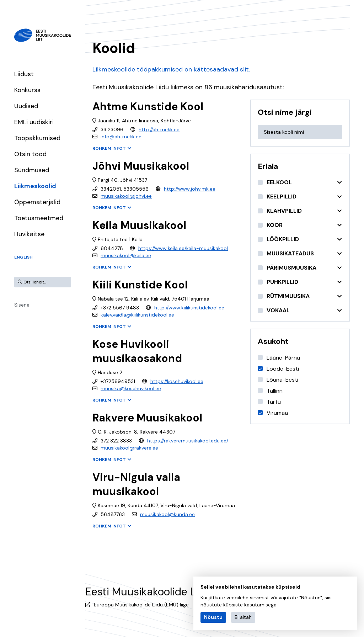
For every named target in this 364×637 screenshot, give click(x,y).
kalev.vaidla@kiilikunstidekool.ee (137, 315)
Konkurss (27, 90)
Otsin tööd (30, 154)
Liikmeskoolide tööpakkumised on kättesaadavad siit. (171, 69)
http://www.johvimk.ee (190, 189)
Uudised (26, 106)
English (23, 257)
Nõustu (213, 617)
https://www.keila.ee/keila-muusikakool (183, 248)
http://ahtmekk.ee (159, 129)
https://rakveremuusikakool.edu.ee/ (188, 441)
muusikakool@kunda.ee (167, 514)
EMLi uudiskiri (34, 122)
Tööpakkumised (37, 138)
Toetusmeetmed (39, 218)
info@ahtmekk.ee (121, 137)
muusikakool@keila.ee (126, 255)
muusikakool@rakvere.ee (129, 448)
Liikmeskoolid (35, 186)
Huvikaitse (29, 234)
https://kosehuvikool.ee (177, 381)
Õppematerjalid (37, 202)
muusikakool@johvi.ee (126, 196)
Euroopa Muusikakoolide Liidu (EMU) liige (141, 605)
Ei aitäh (243, 617)
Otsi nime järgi (285, 112)
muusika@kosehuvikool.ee (131, 388)
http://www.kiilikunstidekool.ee (189, 308)
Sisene (22, 305)
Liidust (24, 74)
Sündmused (32, 170)
